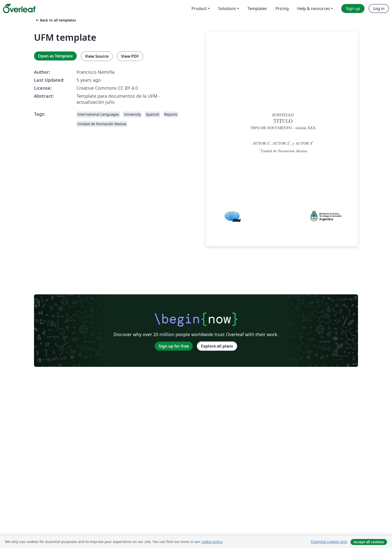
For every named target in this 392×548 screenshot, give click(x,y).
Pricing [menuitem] (282, 8)
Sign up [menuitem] (353, 8)
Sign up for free (174, 346)
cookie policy (212, 542)
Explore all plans (217, 346)
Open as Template (55, 56)
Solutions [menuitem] (227, 8)
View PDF (130, 56)
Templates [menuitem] (257, 8)
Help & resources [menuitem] (314, 8)
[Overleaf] (19, 8)
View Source (97, 56)
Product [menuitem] (199, 8)
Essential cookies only (329, 542)
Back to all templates (55, 20)
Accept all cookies (369, 542)
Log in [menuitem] (379, 8)
